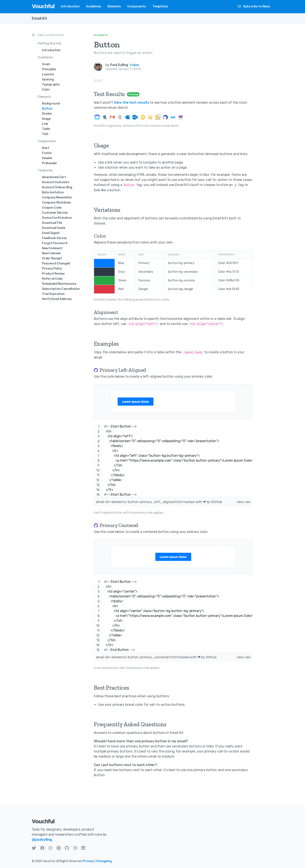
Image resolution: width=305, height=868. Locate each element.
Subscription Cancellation (61, 289)
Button (47, 109)
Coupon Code (52, 208)
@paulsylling (42, 840)
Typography (51, 85)
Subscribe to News (254, 6)
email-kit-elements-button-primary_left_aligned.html (140, 502)
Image (46, 119)
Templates (160, 6)
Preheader (50, 163)
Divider (47, 114)
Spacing (48, 79)
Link (45, 124)
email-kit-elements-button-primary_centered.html (137, 657)
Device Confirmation (57, 218)
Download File (52, 223)
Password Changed (56, 263)
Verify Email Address (57, 299)
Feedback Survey (54, 238)
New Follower (51, 253)
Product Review (53, 274)
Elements (114, 6)
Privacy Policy (52, 269)
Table (46, 129)
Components (137, 6)
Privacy (89, 861)
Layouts (48, 74)
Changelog (104, 861)
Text (45, 134)
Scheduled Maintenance (59, 284)
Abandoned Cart (54, 177)
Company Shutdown (56, 203)
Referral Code (52, 279)
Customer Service (55, 213)
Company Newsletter (57, 197)
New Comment (52, 248)
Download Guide (54, 228)
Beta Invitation (53, 192)
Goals (46, 64)
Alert (46, 148)
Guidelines (94, 6)
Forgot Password (55, 243)
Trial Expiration (53, 294)
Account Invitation (56, 182)
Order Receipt (52, 258)
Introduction (70, 6)
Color (46, 90)
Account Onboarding (57, 187)
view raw (244, 502)
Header (47, 158)
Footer (47, 153)
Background (51, 104)
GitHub (217, 502)
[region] (173, 461)
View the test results (132, 102)
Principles (49, 69)
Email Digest (51, 233)
